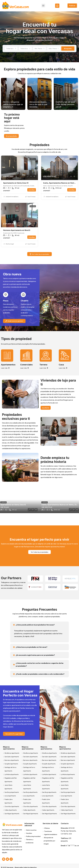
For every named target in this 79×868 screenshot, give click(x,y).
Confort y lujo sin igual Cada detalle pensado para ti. (64, 104)
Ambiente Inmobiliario (12, 197)
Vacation (29, 833)
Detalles (32, 190)
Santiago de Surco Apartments (10, 769)
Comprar (33, 159)
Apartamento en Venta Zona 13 (16, 183)
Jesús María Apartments (8, 787)
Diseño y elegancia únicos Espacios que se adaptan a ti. (13, 104)
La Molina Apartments (12, 774)
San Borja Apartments (12, 792)
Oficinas (47, 828)
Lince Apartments (10, 796)
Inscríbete (46, 408)
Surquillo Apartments (11, 764)
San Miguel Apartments (12, 814)
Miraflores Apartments (12, 753)
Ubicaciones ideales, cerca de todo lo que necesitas (39, 104)
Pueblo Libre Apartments (9, 801)
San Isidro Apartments (12, 757)
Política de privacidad (33, 836)
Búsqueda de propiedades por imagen (49, 841)
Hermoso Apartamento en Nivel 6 (17, 230)
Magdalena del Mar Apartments (11, 780)
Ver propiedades (11, 136)
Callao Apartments (11, 810)
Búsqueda (68, 49)
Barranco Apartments (12, 760)
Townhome (48, 831)
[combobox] (11, 49)
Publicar (72, 6)
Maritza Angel (10, 244)
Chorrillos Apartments (12, 806)
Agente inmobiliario (51, 834)
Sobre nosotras (31, 830)
